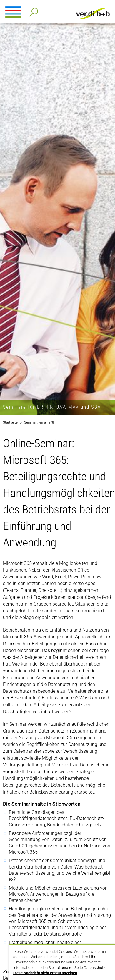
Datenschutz (94, 968)
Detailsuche (32, 10)
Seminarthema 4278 (39, 422)
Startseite (10, 422)
